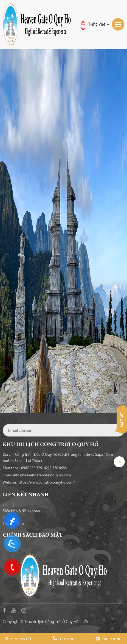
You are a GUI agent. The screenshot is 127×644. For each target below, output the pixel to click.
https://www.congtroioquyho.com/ (46, 483)
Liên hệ (9, 505)
